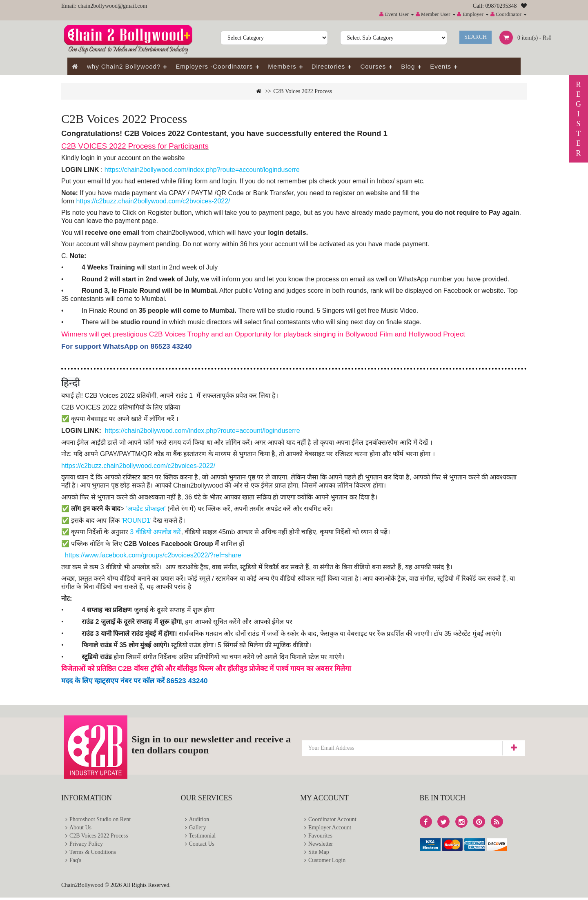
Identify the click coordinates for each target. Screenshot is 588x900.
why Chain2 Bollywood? (124, 66)
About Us (80, 828)
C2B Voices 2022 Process (303, 91)
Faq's (75, 863)
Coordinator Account (332, 820)
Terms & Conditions (93, 854)
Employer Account (330, 828)
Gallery (198, 828)
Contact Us (202, 845)
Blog (408, 66)
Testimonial (203, 837)
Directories (329, 66)
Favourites (320, 837)
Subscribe (513, 748)
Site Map (319, 854)
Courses (373, 66)
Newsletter (321, 845)
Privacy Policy (86, 845)
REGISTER (578, 119)
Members (282, 66)
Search (476, 37)
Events (441, 66)
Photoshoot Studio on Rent (100, 820)
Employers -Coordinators (214, 66)
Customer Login (327, 863)
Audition (199, 820)
